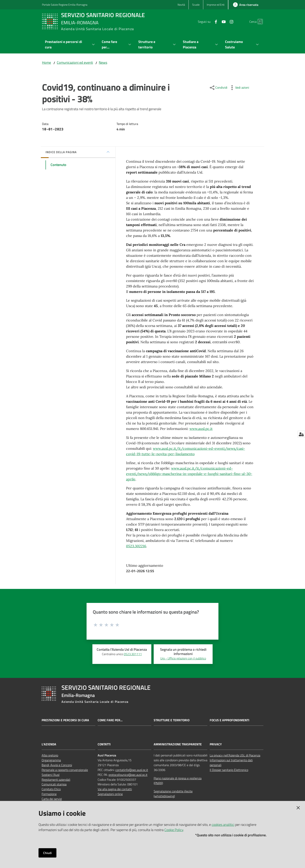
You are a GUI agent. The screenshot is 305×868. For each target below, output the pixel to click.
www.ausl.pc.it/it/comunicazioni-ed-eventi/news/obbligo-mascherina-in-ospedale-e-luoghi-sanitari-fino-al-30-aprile (189, 474)
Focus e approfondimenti (230, 720)
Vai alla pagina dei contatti (115, 789)
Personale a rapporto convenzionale (65, 770)
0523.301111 (133, 654)
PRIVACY (216, 744)
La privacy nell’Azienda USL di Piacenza (235, 755)
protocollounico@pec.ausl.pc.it (128, 775)
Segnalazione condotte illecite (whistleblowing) (173, 794)
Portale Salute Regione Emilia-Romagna (65, 5)
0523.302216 (136, 546)
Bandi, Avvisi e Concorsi (57, 765)
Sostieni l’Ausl (51, 775)
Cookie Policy (174, 830)
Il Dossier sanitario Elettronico (229, 770)
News (103, 62)
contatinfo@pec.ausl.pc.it (132, 770)
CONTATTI (104, 744)
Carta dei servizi (52, 799)
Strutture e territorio (172, 720)
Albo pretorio (50, 755)
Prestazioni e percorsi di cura (65, 720)
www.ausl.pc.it (201, 429)
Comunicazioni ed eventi (75, 62)
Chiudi (47, 853)
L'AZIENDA (49, 744)
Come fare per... (110, 720)
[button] (258, 22)
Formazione (49, 794)
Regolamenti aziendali (56, 780)
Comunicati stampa (54, 784)
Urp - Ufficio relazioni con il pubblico (183, 658)
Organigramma (51, 760)
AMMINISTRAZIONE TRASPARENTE (178, 744)
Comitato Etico (51, 789)
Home (46, 62)
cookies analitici (223, 825)
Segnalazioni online (110, 794)
